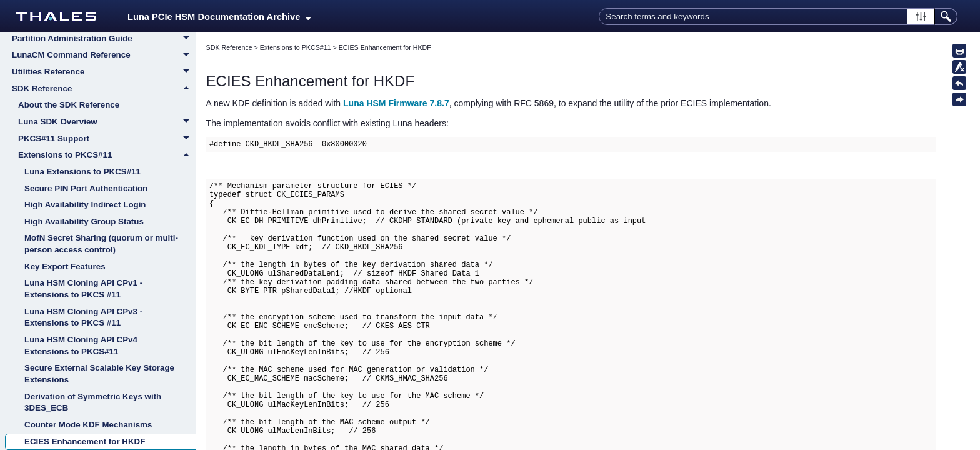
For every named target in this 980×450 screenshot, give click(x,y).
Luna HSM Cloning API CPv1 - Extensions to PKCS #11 (83, 289)
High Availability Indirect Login (85, 205)
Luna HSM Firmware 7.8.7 (396, 103)
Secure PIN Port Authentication (86, 188)
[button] (921, 17)
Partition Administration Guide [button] (104, 39)
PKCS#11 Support (107, 139)
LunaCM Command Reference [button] (104, 56)
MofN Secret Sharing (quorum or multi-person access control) (101, 244)
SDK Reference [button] (104, 89)
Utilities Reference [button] (104, 72)
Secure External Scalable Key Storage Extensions (99, 374)
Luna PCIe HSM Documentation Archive (220, 17)
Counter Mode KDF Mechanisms (88, 425)
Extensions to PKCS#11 (107, 155)
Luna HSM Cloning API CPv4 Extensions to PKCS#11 (81, 346)
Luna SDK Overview (107, 122)
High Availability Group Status (84, 222)
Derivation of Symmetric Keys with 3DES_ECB (93, 402)
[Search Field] (778, 17)
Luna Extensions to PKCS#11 (82, 172)
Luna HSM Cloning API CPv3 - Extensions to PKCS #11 (83, 317)
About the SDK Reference (69, 105)
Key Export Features (65, 267)
